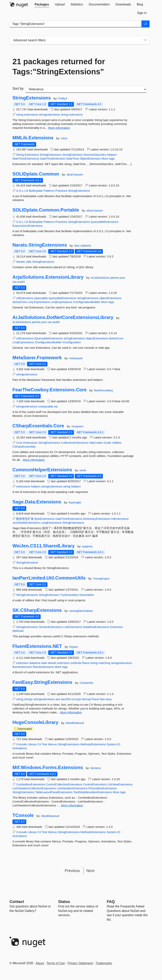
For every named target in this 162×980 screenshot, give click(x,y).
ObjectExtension (90, 159)
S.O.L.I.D (22, 191)
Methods (18, 631)
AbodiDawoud (75, 723)
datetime (35, 663)
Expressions (42, 302)
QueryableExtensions (105, 222)
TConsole (23, 815)
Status (64, 902)
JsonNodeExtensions (26, 523)
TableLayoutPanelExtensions (54, 792)
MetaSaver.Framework (37, 358)
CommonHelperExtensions (42, 470)
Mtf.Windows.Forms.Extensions (48, 767)
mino (64, 138)
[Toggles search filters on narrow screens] (145, 40)
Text (45, 744)
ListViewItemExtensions (72, 788)
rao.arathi (19, 282)
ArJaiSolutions (101, 278)
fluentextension (22, 667)
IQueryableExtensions (49, 338)
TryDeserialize (69, 595)
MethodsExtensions (93, 744)
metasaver (76, 358)
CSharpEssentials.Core (38, 426)
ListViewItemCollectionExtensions (34, 788)
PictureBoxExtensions (102, 788)
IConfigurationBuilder (87, 302)
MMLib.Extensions (33, 138)
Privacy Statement (80, 963)
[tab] (42, 4)
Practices (61, 191)
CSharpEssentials (24, 447)
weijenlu (87, 546)
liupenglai (75, 502)
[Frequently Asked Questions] (111, 902)
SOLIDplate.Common (36, 174)
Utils (28, 262)
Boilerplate (36, 191)
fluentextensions (43, 667)
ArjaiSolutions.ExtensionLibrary (48, 277)
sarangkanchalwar (81, 611)
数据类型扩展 (25, 519)
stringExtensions (88, 298)
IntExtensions (120, 519)
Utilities (117, 443)
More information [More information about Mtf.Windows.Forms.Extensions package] (72, 805)
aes (58, 699)
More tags (108, 159)
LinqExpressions (61, 302)
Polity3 (63, 98)
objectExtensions (110, 298)
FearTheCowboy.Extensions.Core (49, 390)
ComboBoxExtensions (31, 784)
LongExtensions (51, 523)
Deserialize (87, 595)
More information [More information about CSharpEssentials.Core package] (34, 460)
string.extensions (72, 115)
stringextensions (49, 115)
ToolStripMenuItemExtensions (93, 792)
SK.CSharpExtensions (37, 610)
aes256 (66, 699)
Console (21, 744)
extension (22, 663)
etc (56, 406)
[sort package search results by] (86, 89)
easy (109, 699)
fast (102, 699)
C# (39, 744)
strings (28, 699)
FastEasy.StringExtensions (42, 682)
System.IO (113, 744)
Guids (107, 443)
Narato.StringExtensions (40, 245)
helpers (112, 155)
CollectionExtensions (75, 443)
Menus (52, 744)
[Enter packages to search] (76, 24)
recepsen (78, 426)
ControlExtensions (95, 784)
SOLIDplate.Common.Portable (46, 210)
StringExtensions (32, 98)
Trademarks (104, 963)
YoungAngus (101, 578)
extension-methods (69, 663)
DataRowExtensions (96, 627)
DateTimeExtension (53, 159)
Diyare (74, 647)
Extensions (32, 155)
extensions (31, 115)
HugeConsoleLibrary (35, 722)
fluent (86, 663)
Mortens (96, 768)
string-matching (100, 663)
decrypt (86, 699)
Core (19, 443)
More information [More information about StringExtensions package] (59, 128)
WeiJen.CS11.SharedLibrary (44, 546)
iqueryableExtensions (63, 298)
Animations (20, 748)
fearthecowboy (103, 390)
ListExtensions (73, 627)
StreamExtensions (51, 627)
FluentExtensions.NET (37, 646)
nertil (83, 470)
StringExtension (73, 155)
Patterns (49, 191)
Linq (30, 302)
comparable (46, 406)
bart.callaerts (83, 245)
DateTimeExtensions (26, 159)
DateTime (73, 159)
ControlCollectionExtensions (64, 784)
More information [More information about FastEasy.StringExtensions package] (71, 712)
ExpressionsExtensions (28, 226)
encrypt (76, 699)
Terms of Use (56, 963)
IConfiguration (72, 342)
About (40, 963)
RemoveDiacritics (95, 155)
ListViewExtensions (120, 784)
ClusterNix (86, 683)
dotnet (52, 663)
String (20, 155)
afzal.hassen (75, 174)
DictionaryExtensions (97, 519)
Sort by (18, 89)
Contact (17, 902)
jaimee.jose (118, 278)
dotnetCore (20, 302)
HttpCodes (96, 443)
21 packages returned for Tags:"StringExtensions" (59, 67)
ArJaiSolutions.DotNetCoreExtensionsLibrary (63, 317)
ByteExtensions (44, 519)
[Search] (145, 24)
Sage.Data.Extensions (37, 502)
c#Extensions (25, 298)
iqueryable (41, 298)
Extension (116, 627)
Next (90, 871)
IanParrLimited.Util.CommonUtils (49, 578)
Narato (21, 262)
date (44, 663)
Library (32, 744)
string (20, 115)
